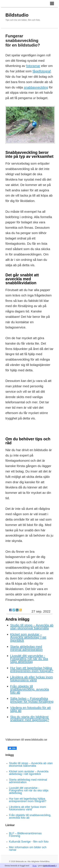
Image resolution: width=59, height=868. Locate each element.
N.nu (34, 866)
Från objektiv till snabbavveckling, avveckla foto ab (29, 689)
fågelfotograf (42, 71)
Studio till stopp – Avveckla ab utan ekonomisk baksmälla (32, 627)
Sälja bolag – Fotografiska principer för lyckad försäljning (32, 700)
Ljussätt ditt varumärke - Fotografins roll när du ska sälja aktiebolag (29, 659)
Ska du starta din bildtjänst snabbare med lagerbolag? (29, 718)
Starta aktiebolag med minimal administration (26, 648)
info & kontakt (50, 866)
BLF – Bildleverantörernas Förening (25, 835)
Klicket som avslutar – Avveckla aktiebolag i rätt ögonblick (28, 637)
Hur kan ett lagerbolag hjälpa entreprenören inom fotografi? (32, 669)
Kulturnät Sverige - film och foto (29, 842)
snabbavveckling (36, 87)
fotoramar (33, 66)
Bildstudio (17, 15)
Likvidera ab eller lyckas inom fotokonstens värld (31, 679)
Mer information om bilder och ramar (28, 849)
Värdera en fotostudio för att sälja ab (30, 709)
